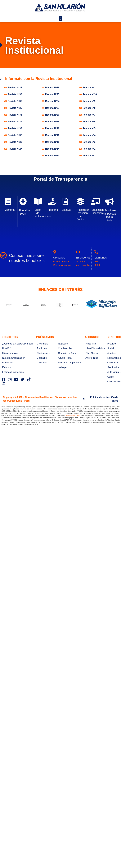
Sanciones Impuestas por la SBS (110, 215)
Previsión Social (24, 212)
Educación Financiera (98, 211)
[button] (60, 18)
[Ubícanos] (55, 252)
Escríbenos (83, 258)
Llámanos (101, 258)
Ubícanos (59, 258)
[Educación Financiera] (95, 201)
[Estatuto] (65, 201)
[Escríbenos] (78, 252)
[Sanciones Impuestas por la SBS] (109, 201)
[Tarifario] (52, 201)
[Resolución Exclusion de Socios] (80, 201)
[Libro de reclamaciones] (38, 201)
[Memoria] (8, 201)
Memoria (9, 210)
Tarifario (53, 210)
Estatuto (66, 210)
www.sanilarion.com (73, 416)
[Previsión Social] (23, 201)
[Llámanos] (96, 252)
